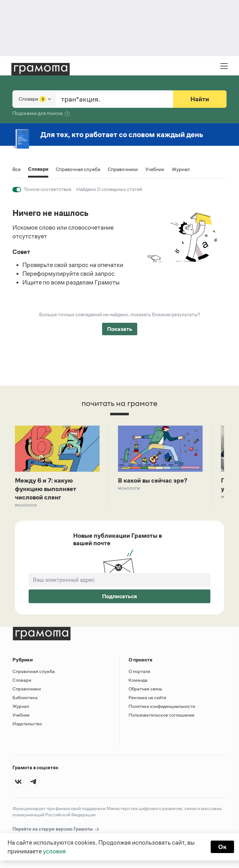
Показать (120, 329)
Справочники (123, 169)
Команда (138, 680)
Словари (38, 170)
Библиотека (25, 697)
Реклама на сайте (147, 697)
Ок (222, 847)
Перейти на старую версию (56, 829)
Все (16, 169)
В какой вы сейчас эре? (153, 480)
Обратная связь (145, 689)
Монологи (26, 505)
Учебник (155, 169)
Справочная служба (78, 169)
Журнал (181, 169)
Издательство (27, 724)
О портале (139, 671)
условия (54, 851)
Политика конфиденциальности (162, 706)
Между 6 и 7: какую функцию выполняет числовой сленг (46, 489)
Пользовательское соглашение (162, 715)
